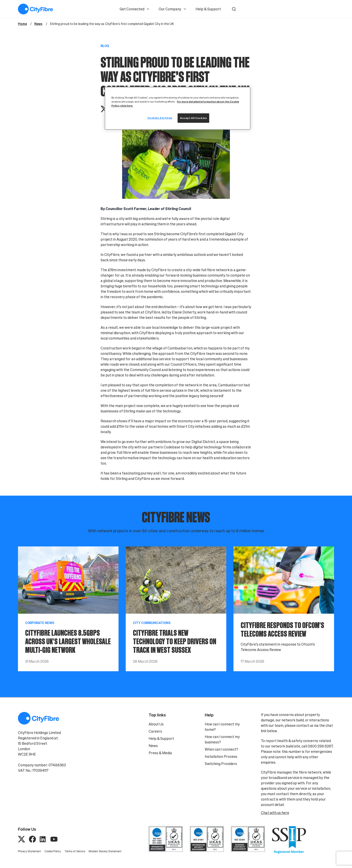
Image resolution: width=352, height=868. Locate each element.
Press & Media (160, 753)
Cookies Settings (160, 118)
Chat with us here (275, 813)
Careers (155, 731)
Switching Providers (221, 764)
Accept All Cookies (193, 118)
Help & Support (208, 9)
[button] (234, 9)
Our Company (173, 9)
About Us (156, 724)
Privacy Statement (29, 851)
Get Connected (135, 9)
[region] (178, 108)
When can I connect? (221, 749)
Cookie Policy (53, 851)
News (153, 746)
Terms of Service (75, 851)
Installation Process (221, 756)
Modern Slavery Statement (105, 851)
